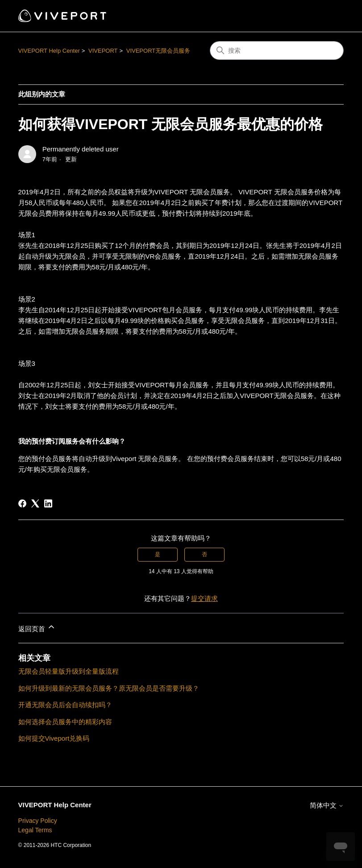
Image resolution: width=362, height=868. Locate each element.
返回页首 (37, 627)
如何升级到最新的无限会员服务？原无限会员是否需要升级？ (109, 688)
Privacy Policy (38, 821)
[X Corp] (35, 503)
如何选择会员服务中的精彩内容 (65, 722)
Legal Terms (35, 830)
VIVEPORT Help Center (49, 51)
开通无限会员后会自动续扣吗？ (65, 705)
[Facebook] (22, 503)
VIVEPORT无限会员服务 (158, 51)
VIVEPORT (103, 51)
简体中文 (327, 805)
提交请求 (204, 598)
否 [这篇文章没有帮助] (204, 554)
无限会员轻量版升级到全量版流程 (69, 671)
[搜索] (277, 50)
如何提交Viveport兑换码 (54, 738)
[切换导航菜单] (328, 16)
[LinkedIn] (48, 503)
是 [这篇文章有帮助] (158, 554)
